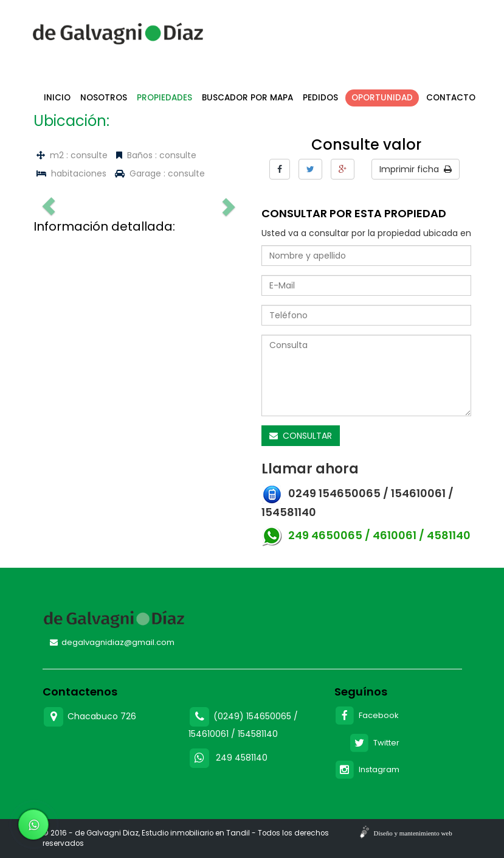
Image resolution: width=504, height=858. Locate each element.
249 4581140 (242, 758)
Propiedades (164, 98)
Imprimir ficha (416, 169)
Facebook (367, 715)
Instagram (367, 769)
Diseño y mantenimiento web (413, 833)
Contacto (451, 98)
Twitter (375, 743)
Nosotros (104, 98)
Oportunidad (382, 98)
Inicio (57, 98)
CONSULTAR (301, 436)
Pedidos (320, 98)
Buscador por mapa (247, 98)
